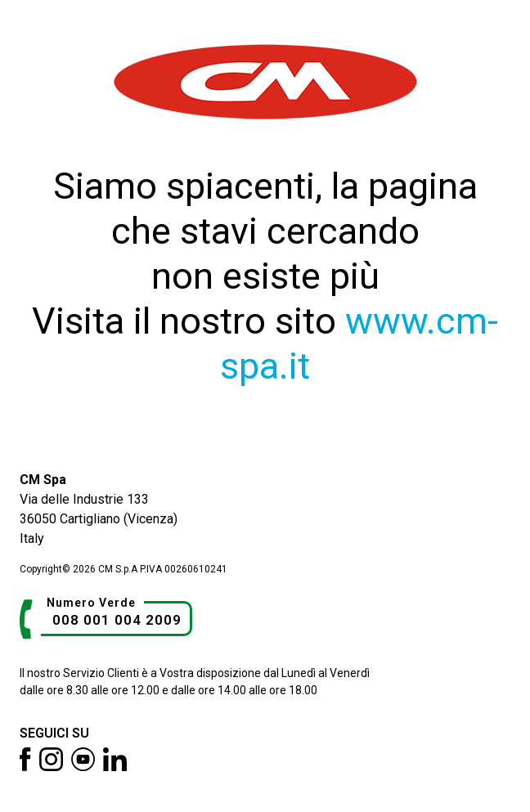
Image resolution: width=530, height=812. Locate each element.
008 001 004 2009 (117, 620)
